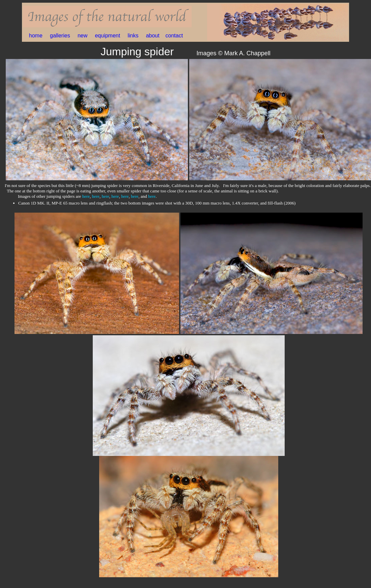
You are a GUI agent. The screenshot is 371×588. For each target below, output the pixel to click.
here (86, 196)
